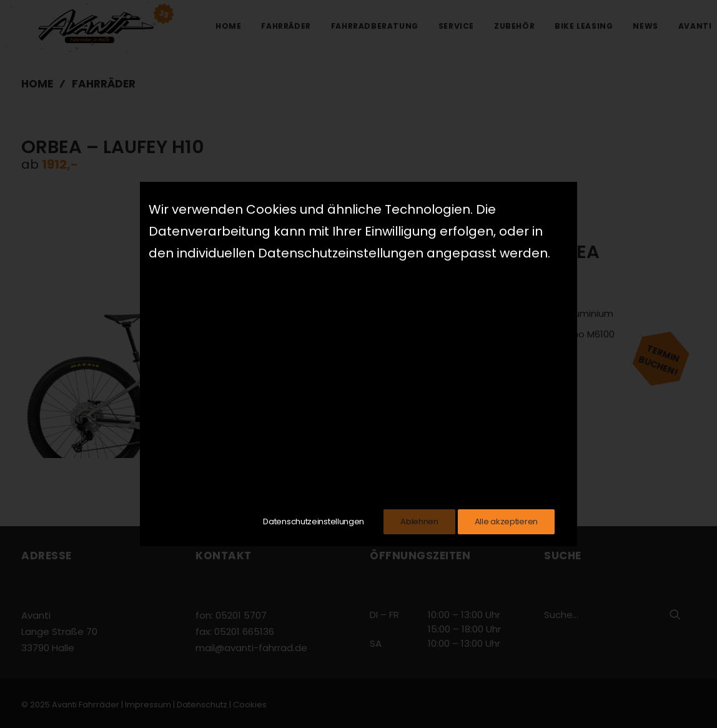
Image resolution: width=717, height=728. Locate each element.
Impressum (148, 705)
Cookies (250, 705)
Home (228, 26)
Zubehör (514, 26)
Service (456, 26)
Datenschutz (202, 705)
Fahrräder (286, 26)
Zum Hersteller (473, 392)
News (645, 26)
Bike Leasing (584, 26)
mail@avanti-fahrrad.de (251, 648)
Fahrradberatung (375, 26)
